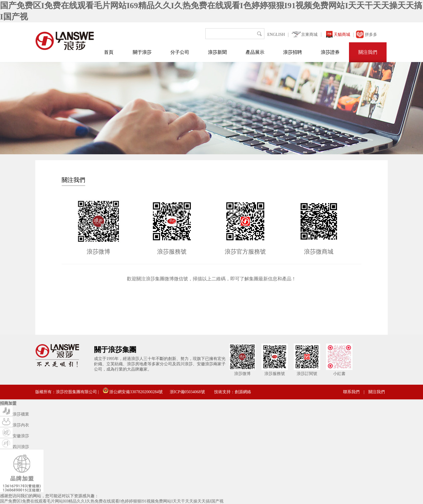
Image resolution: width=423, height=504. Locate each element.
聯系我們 (351, 392)
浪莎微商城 (319, 252)
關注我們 (368, 52)
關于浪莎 (142, 52)
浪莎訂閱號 (307, 374)
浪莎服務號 (172, 252)
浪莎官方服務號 (245, 252)
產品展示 (255, 52)
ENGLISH (276, 35)
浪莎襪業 (15, 414)
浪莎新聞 (217, 52)
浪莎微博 (98, 252)
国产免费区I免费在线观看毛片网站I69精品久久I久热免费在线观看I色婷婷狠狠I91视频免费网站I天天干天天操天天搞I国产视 (112, 501)
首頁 (109, 52)
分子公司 (180, 52)
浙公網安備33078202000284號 (133, 392)
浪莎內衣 (15, 425)
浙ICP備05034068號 (187, 392)
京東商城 (309, 35)
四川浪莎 (15, 447)
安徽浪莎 (15, 436)
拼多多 (371, 35)
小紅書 (339, 374)
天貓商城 (342, 35)
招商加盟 (8, 403)
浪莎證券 (330, 52)
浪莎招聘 (293, 52)
